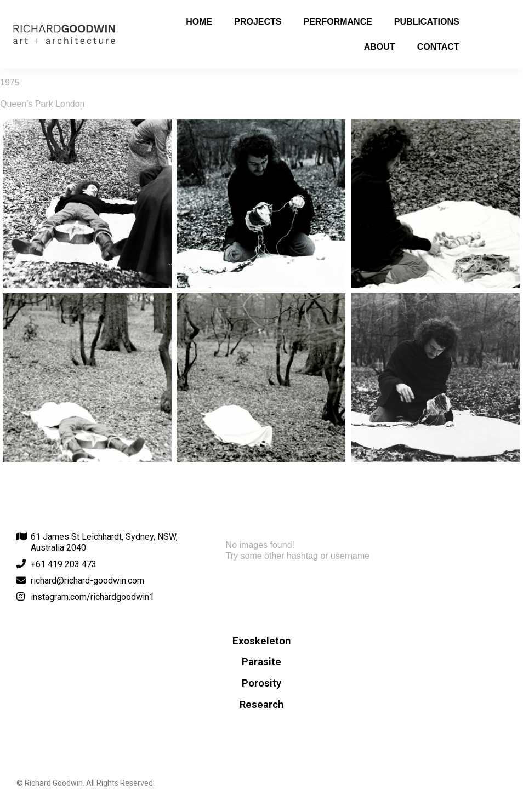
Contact (438, 47)
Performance (338, 22)
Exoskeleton (261, 641)
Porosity (261, 683)
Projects (258, 22)
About (380, 47)
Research (261, 705)
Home (199, 22)
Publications (427, 22)
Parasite (261, 662)
